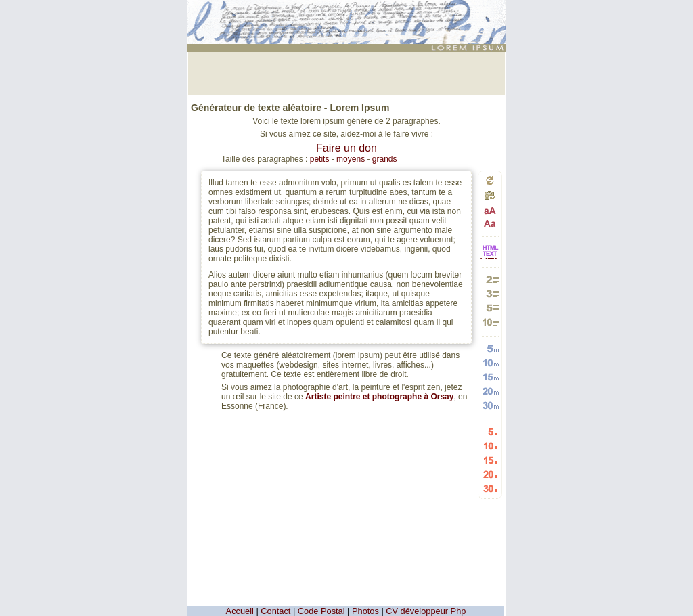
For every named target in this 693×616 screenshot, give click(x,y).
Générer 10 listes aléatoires (490, 446)
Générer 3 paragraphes (490, 293)
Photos (365, 611)
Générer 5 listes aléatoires (490, 432)
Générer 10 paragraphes (490, 322)
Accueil (240, 611)
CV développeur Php (426, 611)
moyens (351, 159)
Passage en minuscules (490, 223)
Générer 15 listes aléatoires (490, 460)
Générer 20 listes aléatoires (490, 474)
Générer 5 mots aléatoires (490, 348)
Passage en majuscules (490, 211)
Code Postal (321, 611)
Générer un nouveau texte (490, 180)
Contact (275, 611)
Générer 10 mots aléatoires (490, 362)
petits (320, 159)
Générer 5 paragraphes (490, 308)
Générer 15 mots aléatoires (490, 377)
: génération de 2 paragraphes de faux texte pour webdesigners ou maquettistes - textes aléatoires (349, 16)
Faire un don (346, 148)
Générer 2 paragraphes (490, 279)
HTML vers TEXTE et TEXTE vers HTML (490, 258)
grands (385, 159)
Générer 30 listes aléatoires (490, 488)
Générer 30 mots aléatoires (490, 405)
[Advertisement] (346, 72)
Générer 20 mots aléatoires (490, 391)
